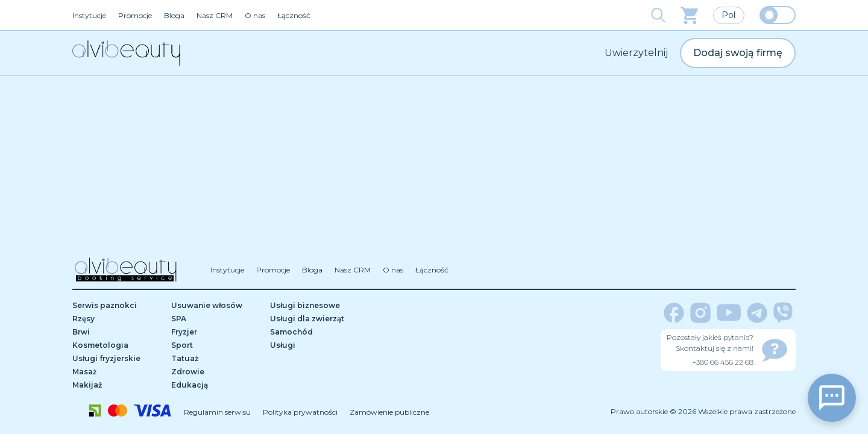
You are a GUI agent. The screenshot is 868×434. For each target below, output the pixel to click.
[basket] (689, 15)
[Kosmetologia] (118, 345)
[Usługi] (315, 345)
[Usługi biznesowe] (315, 306)
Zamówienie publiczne (389, 412)
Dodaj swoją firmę (738, 53)
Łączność (294, 15)
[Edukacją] (216, 385)
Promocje (135, 15)
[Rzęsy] (118, 319)
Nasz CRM (215, 15)
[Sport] (216, 345)
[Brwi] (118, 332)
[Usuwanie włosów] (216, 306)
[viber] (783, 313)
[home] (126, 53)
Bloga (174, 15)
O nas (255, 15)
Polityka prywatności (300, 412)
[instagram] (700, 313)
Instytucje (89, 15)
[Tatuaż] (216, 359)
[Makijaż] (118, 385)
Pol (728, 15)
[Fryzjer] (216, 332)
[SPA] (216, 319)
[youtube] (729, 313)
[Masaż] (118, 372)
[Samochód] (315, 332)
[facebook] (674, 313)
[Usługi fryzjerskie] (118, 359)
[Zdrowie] (216, 372)
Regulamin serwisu (217, 412)
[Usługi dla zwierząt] (315, 319)
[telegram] (757, 313)
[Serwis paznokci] (118, 306)
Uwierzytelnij (636, 53)
